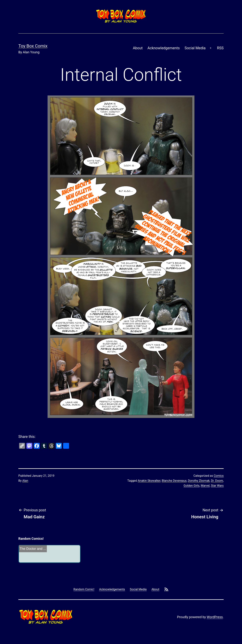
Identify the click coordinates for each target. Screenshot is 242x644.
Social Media (195, 48)
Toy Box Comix (33, 46)
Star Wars (217, 486)
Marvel (205, 486)
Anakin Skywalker (149, 481)
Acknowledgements (164, 48)
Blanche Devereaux (174, 481)
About (138, 48)
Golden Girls (192, 486)
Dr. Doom (217, 481)
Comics (219, 476)
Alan (25, 481)
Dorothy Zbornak (199, 481)
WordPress (215, 617)
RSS (220, 48)
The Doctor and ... (33, 549)
